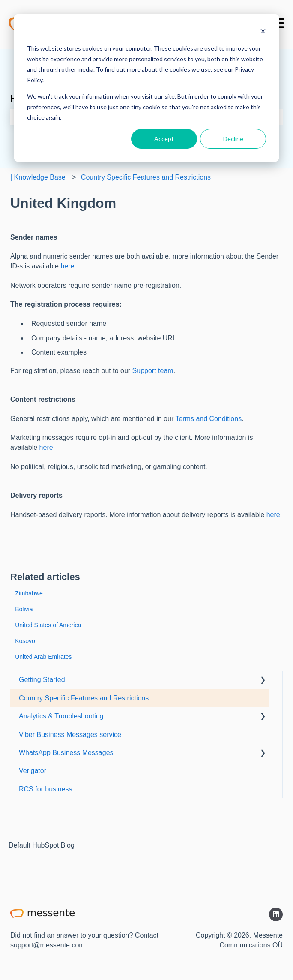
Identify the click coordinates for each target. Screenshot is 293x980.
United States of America (48, 625)
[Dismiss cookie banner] (263, 32)
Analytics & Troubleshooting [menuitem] (61, 716)
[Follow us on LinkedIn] (276, 914)
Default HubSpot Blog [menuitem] (42, 845)
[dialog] (146, 88)
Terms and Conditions (208, 419)
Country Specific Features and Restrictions (146, 177)
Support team (153, 371)
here (67, 266)
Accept (164, 139)
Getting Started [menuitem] (42, 680)
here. (47, 447)
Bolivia (24, 609)
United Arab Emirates (43, 657)
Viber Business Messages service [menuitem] (70, 735)
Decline (233, 139)
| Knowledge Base (38, 177)
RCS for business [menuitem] (46, 789)
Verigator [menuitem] (33, 771)
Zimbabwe (29, 593)
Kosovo (25, 641)
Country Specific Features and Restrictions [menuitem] (84, 698)
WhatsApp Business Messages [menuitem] (66, 753)
